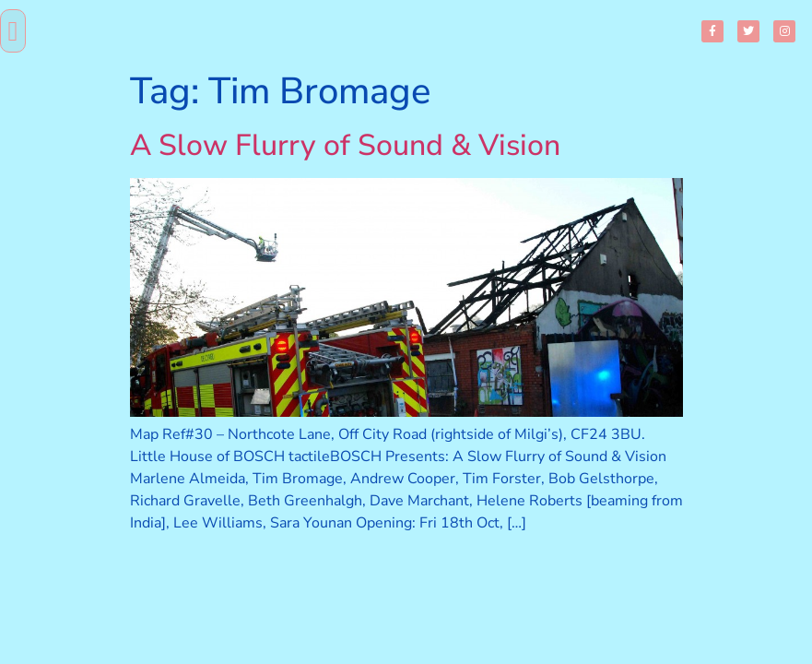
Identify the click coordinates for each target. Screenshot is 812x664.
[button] (13, 31)
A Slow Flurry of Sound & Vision (345, 145)
